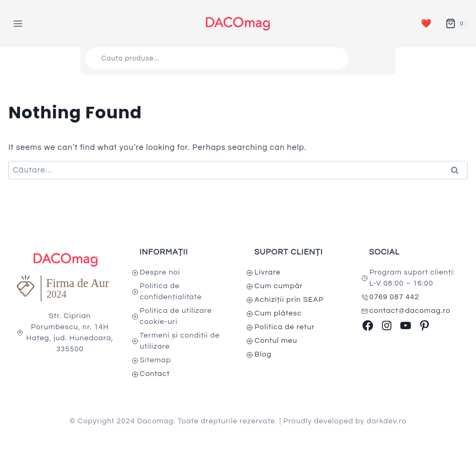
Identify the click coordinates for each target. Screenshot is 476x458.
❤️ (426, 24)
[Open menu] (18, 23)
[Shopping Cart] (457, 24)
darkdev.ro (387, 421)
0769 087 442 (394, 297)
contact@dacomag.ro (410, 311)
